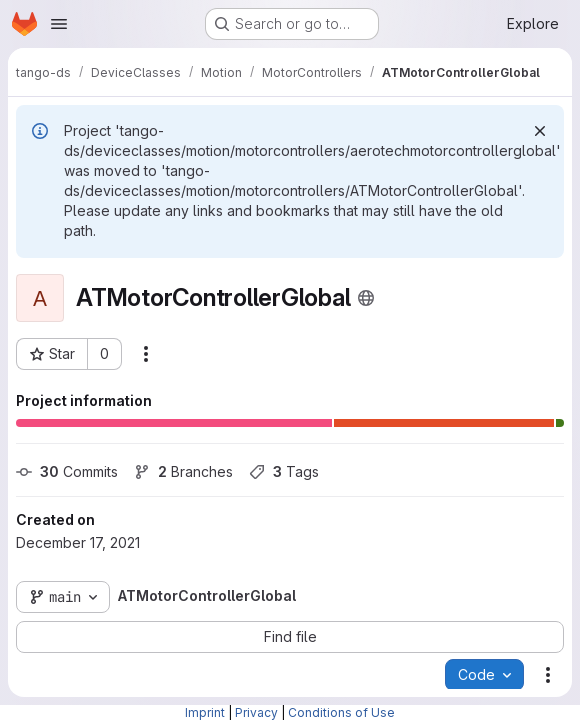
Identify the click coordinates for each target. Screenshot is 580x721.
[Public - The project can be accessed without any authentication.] (366, 298)
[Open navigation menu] (59, 24)
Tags (284, 471)
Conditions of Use (341, 712)
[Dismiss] (540, 131)
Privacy (256, 712)
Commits (67, 471)
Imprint (205, 712)
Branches (183, 471)
